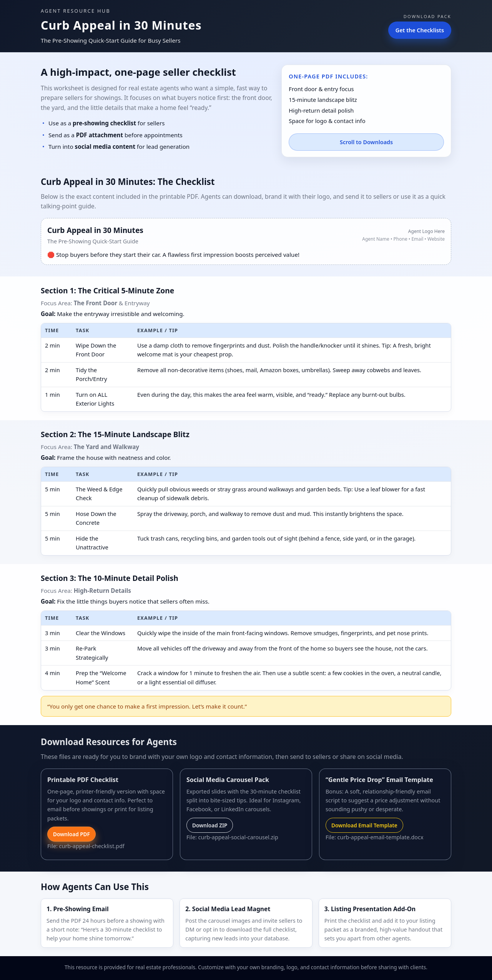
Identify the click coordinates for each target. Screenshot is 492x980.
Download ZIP (210, 825)
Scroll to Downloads (366, 142)
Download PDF (71, 834)
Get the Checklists (420, 30)
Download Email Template (364, 825)
